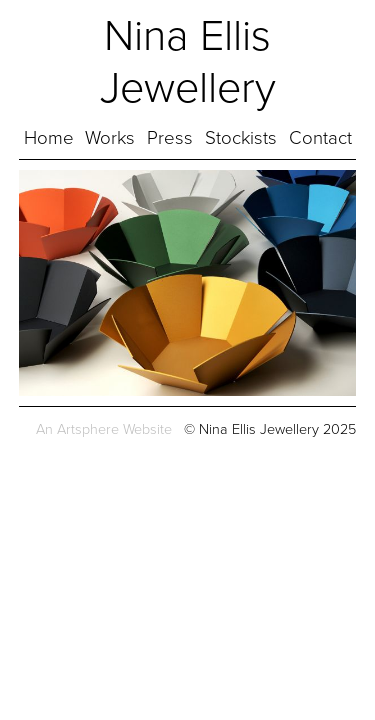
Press (170, 138)
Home (49, 138)
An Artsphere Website (104, 429)
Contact (320, 138)
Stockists (241, 138)
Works (110, 138)
